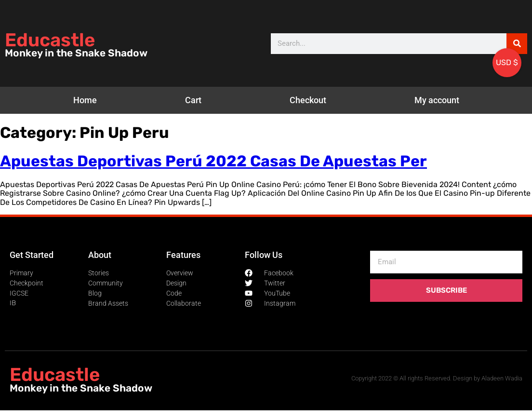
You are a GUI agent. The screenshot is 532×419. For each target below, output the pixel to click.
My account (437, 100)
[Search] (517, 44)
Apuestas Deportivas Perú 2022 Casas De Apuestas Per (213, 161)
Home (85, 100)
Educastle (50, 40)
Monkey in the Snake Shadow (76, 53)
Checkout (308, 100)
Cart (193, 100)
